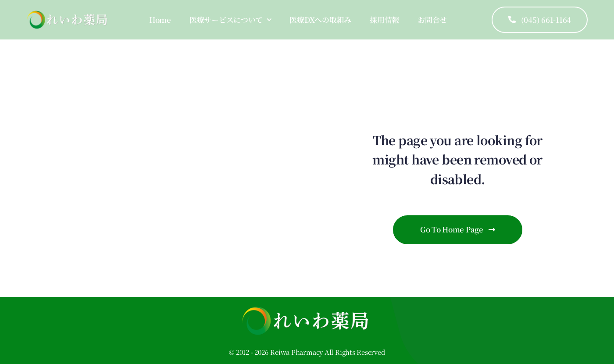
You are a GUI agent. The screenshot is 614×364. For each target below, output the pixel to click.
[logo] (68, 14)
